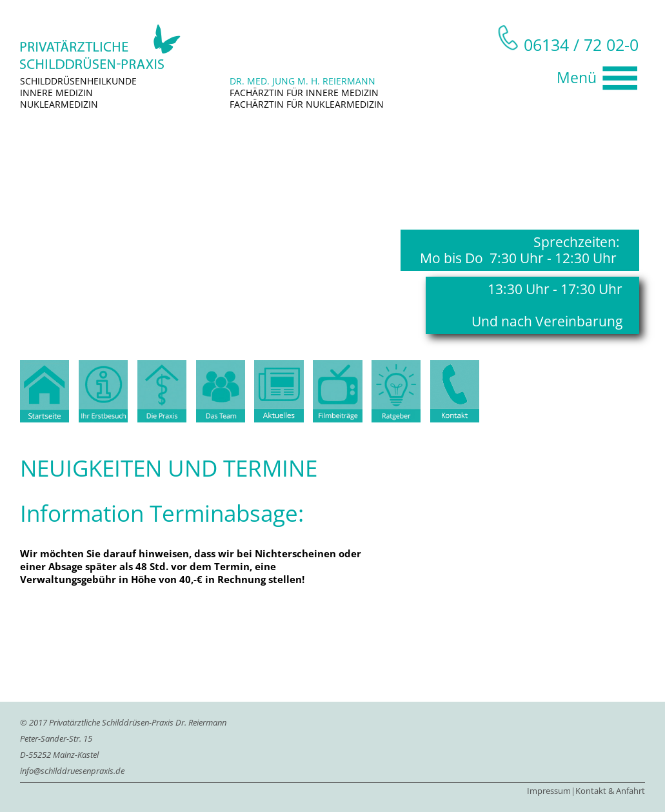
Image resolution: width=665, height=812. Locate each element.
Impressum (549, 791)
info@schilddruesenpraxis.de (72, 771)
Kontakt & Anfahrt (610, 791)
